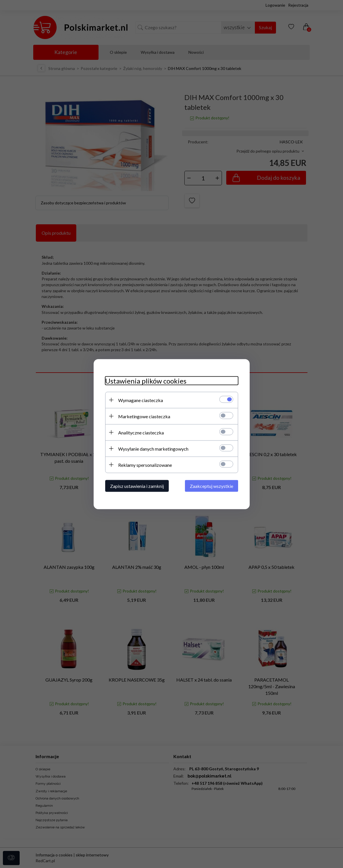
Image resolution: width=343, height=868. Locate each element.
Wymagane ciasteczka (141, 400)
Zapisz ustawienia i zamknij (137, 486)
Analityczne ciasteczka (141, 432)
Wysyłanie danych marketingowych (153, 448)
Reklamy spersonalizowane (145, 465)
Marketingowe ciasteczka (144, 416)
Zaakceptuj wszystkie (212, 486)
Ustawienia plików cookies (146, 381)
